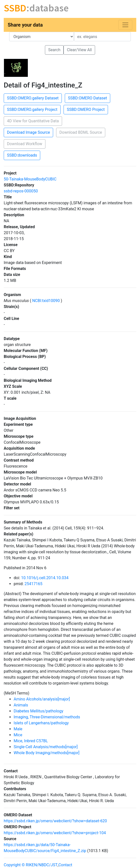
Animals (21, 705)
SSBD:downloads (22, 155)
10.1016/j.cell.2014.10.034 (45, 578)
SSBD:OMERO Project (86, 109)
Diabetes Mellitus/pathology (38, 711)
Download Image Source (28, 132)
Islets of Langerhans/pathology (41, 723)
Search (54, 50)
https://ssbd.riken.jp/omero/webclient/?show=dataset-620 (55, 821)
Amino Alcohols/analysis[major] (42, 699)
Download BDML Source (81, 132)
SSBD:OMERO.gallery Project (32, 109)
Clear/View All (79, 50)
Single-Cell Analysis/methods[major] (46, 747)
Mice (18, 735)
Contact (65, 865)
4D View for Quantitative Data (33, 121)
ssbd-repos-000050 (21, 191)
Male (18, 729)
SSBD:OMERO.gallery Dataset (33, 98)
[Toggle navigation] (125, 25)
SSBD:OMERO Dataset (87, 98)
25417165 (34, 584)
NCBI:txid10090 (46, 301)
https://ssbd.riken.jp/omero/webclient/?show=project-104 (55, 833)
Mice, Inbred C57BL (31, 741)
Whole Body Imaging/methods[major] (47, 753)
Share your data (25, 25)
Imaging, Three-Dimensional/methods (47, 717)
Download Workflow (25, 144)
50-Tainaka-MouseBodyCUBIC (30, 179)
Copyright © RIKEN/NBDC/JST (31, 865)
